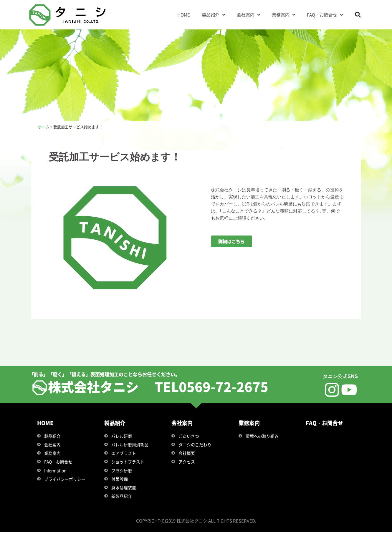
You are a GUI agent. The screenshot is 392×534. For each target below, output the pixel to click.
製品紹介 (213, 15)
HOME (184, 15)
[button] (358, 15)
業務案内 (283, 15)
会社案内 (248, 15)
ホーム (44, 127)
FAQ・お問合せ (325, 15)
